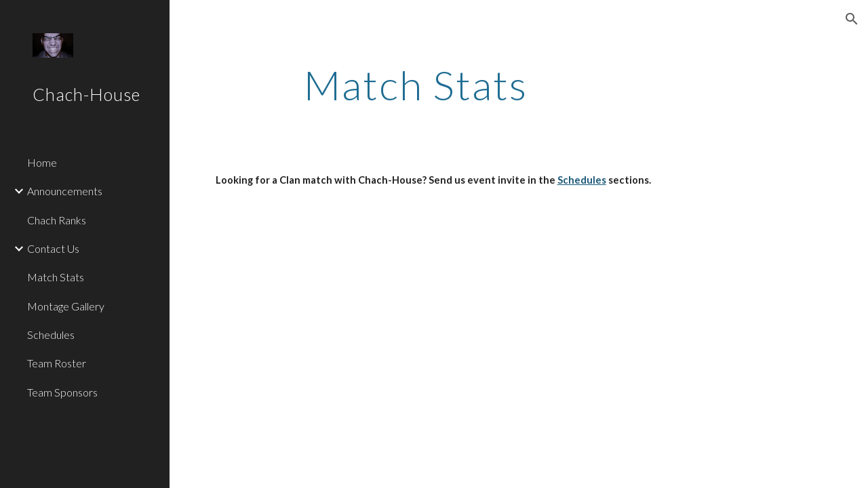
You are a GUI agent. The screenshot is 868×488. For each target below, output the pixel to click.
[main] (416, 85)
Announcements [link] (65, 191)
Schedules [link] (51, 334)
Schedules (582, 180)
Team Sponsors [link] (62, 392)
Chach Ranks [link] (57, 220)
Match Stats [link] (56, 277)
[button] (852, 19)
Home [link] (42, 162)
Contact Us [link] (53, 248)
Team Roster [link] (57, 363)
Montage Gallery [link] (66, 306)
